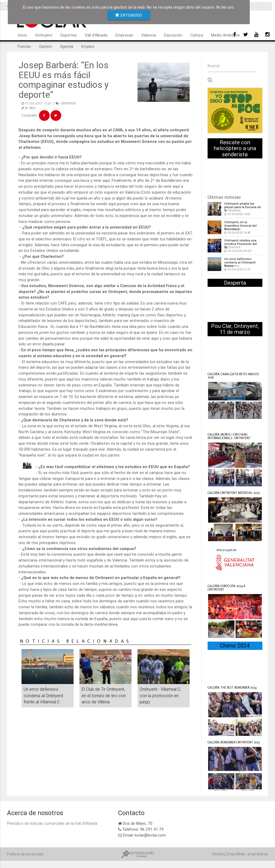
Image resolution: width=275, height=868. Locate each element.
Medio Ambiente (225, 35)
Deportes (69, 35)
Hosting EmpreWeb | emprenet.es (240, 854)
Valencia (149, 35)
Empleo (88, 46)
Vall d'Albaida (96, 35)
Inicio (22, 35)
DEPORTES (68, 103)
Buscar (214, 66)
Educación (173, 35)
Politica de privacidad (25, 854)
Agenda (67, 46)
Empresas (124, 35)
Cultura (197, 35)
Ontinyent (44, 35)
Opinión (46, 46)
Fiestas (24, 46)
